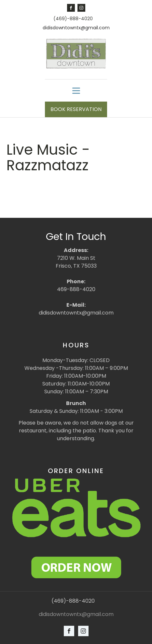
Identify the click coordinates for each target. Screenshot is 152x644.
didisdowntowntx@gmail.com (76, 28)
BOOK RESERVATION (76, 109)
